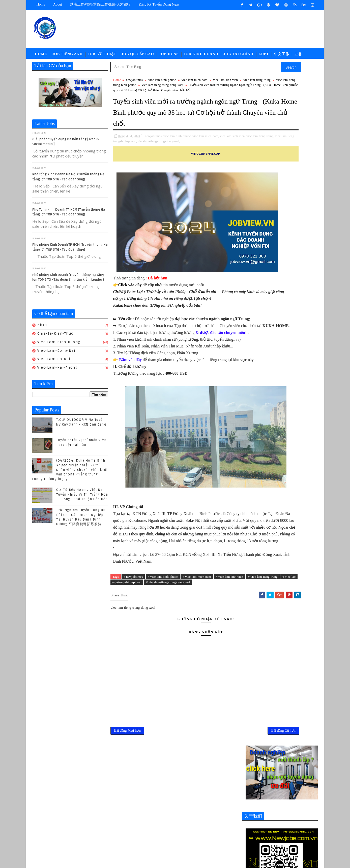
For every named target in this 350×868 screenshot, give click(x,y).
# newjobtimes (133, 674)
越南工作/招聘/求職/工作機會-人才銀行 (100, 4)
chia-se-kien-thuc (56, 338)
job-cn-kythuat (258, 661)
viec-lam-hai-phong (58, 372)
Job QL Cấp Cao (138, 57)
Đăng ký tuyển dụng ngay (159, 4)
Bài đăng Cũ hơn (222, 837)
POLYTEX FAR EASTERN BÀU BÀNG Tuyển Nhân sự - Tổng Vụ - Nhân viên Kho (290, 610)
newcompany (269, 686)
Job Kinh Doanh (201, 57)
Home (41, 4)
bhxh (42, 330)
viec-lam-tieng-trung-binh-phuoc (179, 90)
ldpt (248, 686)
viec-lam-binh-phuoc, (178, 167)
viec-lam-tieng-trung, (141, 172)
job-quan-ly (255, 678)
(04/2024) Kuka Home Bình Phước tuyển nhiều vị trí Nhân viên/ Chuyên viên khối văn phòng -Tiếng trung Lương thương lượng (70, 475)
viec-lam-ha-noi (54, 364)
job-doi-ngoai (290, 661)
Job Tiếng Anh (67, 57)
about (58, 4)
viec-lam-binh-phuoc (162, 84)
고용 (298, 57)
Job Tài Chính (239, 57)
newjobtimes (134, 84)
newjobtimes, (154, 167)
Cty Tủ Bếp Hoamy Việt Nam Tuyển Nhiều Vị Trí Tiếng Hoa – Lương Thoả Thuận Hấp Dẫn (82, 499)
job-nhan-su (289, 669)
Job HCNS (169, 57)
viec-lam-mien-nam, (206, 167)
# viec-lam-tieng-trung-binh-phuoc (179, 680)
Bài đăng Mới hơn (128, 837)
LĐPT (264, 57)
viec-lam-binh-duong (59, 347)
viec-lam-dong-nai (57, 355)
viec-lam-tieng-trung (138, 90)
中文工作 (282, 57)
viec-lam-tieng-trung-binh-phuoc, (178, 172)
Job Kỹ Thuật (102, 57)
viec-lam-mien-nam (195, 84)
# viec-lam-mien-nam (197, 674)
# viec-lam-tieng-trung (136, 680)
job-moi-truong (258, 669)
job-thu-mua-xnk (286, 678)
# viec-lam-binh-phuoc (163, 674)
